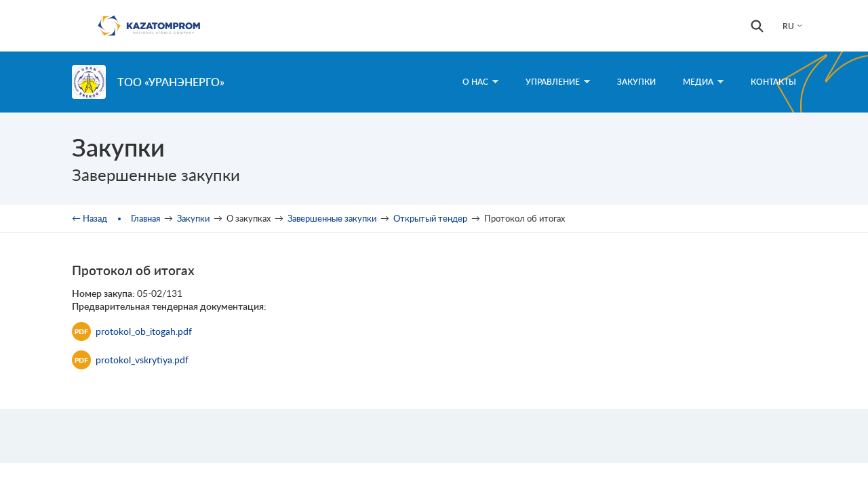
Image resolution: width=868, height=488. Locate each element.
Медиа (703, 82)
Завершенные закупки (332, 218)
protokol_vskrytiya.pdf (130, 360)
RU (788, 26)
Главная (145, 218)
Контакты (773, 82)
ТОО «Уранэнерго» (171, 82)
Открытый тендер (430, 218)
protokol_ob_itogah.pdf (132, 331)
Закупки (636, 82)
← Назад (90, 218)
